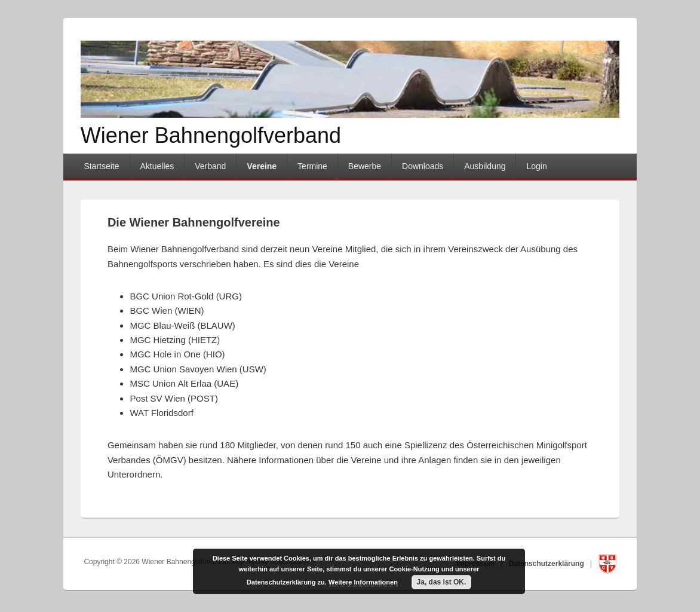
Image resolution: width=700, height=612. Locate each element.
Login (536, 166)
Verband (210, 166)
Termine (312, 166)
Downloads (423, 166)
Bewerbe (365, 166)
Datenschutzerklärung (547, 564)
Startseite (101, 166)
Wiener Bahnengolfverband (211, 135)
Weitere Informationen (363, 582)
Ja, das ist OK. (442, 582)
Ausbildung (485, 166)
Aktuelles (157, 166)
